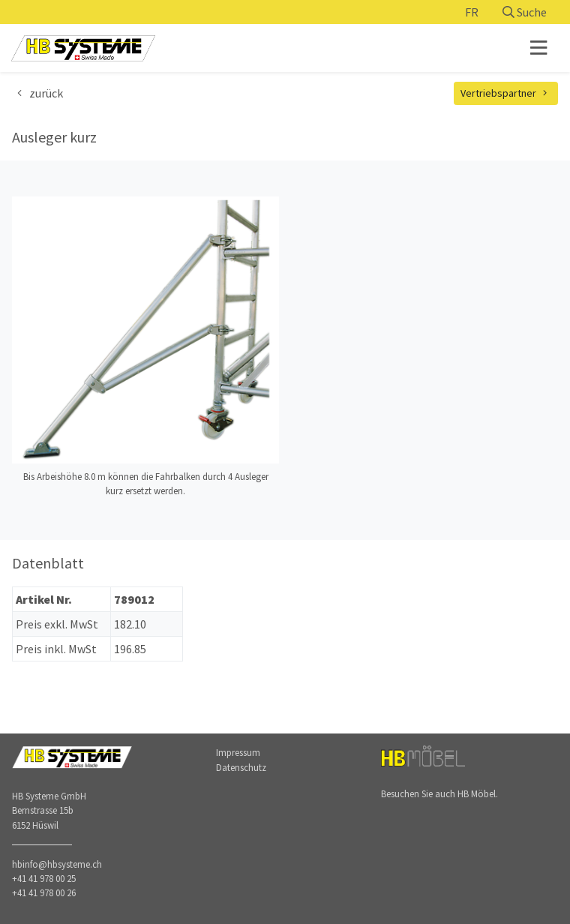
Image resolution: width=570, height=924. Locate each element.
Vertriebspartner (506, 93)
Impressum (238, 752)
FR (472, 12)
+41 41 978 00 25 (44, 878)
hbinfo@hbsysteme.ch (57, 864)
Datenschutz (241, 767)
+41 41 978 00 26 (44, 892)
